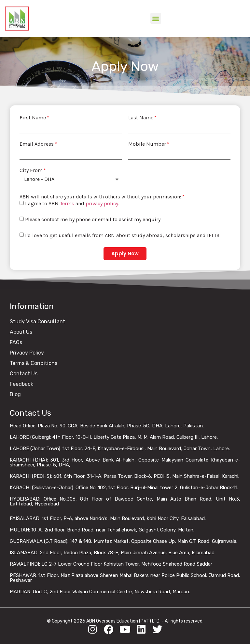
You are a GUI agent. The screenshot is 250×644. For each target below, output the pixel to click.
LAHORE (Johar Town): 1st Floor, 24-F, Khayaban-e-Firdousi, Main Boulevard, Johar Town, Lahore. (120, 449)
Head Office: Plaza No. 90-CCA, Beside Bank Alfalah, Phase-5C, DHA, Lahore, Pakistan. (107, 426)
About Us (21, 332)
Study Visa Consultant (37, 322)
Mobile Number (147, 144)
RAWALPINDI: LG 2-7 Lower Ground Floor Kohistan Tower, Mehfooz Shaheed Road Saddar (111, 564)
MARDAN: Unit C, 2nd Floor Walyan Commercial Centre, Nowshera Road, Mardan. (100, 592)
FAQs (16, 342)
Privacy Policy (27, 353)
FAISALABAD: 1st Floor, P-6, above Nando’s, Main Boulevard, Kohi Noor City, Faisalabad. (108, 518)
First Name (33, 118)
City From (31, 170)
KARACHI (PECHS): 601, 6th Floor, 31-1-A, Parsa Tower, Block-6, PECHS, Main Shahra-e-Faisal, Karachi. (125, 476)
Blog (15, 394)
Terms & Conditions (34, 363)
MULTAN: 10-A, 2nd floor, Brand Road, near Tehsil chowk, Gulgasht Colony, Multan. (102, 530)
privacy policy (102, 203)
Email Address (37, 144)
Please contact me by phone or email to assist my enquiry (93, 219)
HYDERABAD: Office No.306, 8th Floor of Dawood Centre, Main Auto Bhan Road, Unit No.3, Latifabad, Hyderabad (125, 501)
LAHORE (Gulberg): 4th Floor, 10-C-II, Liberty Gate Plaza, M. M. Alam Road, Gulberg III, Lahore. (114, 437)
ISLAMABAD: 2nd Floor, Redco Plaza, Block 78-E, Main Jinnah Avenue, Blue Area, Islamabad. (113, 553)
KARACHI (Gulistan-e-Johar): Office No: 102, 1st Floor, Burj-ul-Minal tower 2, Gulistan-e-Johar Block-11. (124, 488)
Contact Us (24, 374)
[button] (156, 18)
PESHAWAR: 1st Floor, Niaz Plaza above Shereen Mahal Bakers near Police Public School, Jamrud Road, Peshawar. (125, 578)
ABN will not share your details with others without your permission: (100, 197)
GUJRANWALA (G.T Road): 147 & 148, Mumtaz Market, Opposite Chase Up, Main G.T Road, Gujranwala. (124, 541)
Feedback (21, 384)
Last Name (141, 118)
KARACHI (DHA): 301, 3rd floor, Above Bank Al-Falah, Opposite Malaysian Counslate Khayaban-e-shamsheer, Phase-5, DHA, (125, 462)
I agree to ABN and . (72, 203)
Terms (67, 203)
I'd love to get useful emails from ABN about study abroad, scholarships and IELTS (122, 235)
